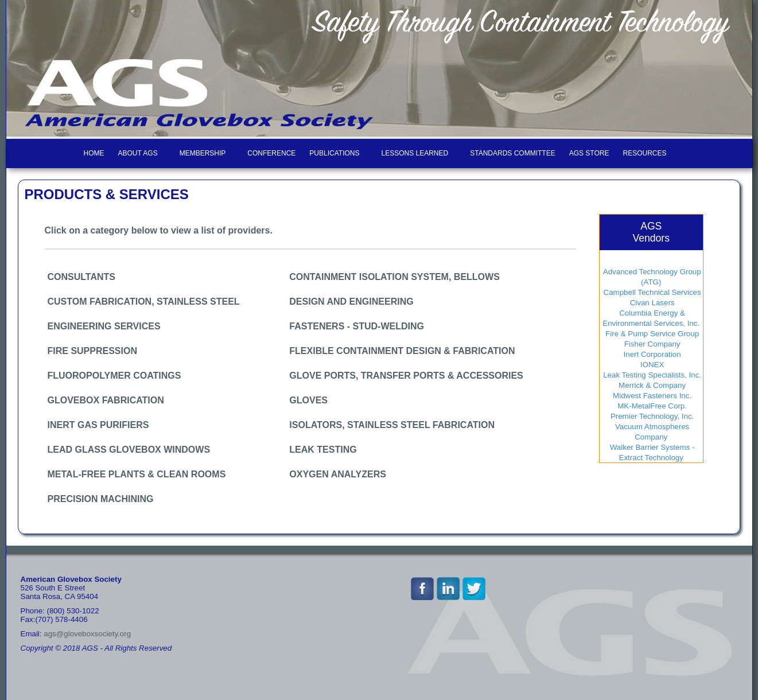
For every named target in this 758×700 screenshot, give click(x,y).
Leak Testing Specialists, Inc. (651, 375)
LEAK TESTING (323, 450)
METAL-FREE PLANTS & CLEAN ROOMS (137, 474)
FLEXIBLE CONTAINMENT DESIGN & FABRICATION (402, 351)
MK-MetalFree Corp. (651, 406)
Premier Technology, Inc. (651, 416)
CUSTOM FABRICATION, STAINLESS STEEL (144, 302)
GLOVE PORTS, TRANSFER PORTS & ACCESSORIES (406, 376)
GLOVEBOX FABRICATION (106, 400)
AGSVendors (651, 232)
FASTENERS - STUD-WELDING (357, 326)
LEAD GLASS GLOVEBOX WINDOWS (129, 450)
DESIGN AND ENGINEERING (351, 302)
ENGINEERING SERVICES (104, 326)
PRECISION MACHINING (101, 499)
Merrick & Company (651, 385)
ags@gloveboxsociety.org (87, 634)
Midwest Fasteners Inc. (651, 396)
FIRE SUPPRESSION (92, 351)
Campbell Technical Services (651, 292)
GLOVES (308, 400)
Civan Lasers (651, 303)
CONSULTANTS (82, 277)
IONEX (651, 365)
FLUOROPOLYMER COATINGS (114, 376)
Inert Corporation (651, 354)
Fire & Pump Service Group (651, 334)
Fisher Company (651, 344)
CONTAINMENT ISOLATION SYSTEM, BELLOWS (394, 277)
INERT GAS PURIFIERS (98, 425)
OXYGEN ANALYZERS (338, 474)
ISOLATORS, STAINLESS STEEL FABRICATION (392, 425)
